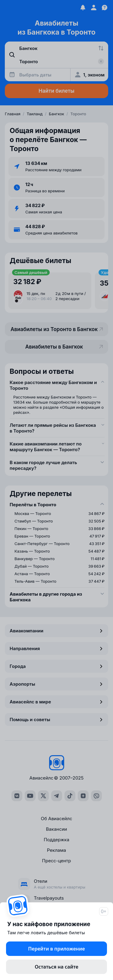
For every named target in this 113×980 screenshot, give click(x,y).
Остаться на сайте (56, 967)
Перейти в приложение (56, 949)
